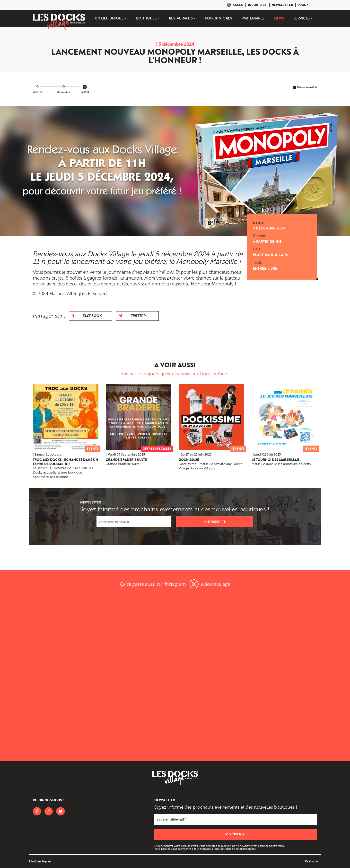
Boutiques (146, 18)
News (279, 18)
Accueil (38, 92)
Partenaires (253, 18)
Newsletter (282, 5)
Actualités (63, 92)
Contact (257, 5)
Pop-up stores (219, 18)
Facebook (87, 316)
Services (302, 18)
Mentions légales (40, 861)
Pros (302, 5)
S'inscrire (215, 522)
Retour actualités (307, 87)
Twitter (132, 316)
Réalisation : (313, 861)
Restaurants (181, 18)
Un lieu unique (109, 18)
